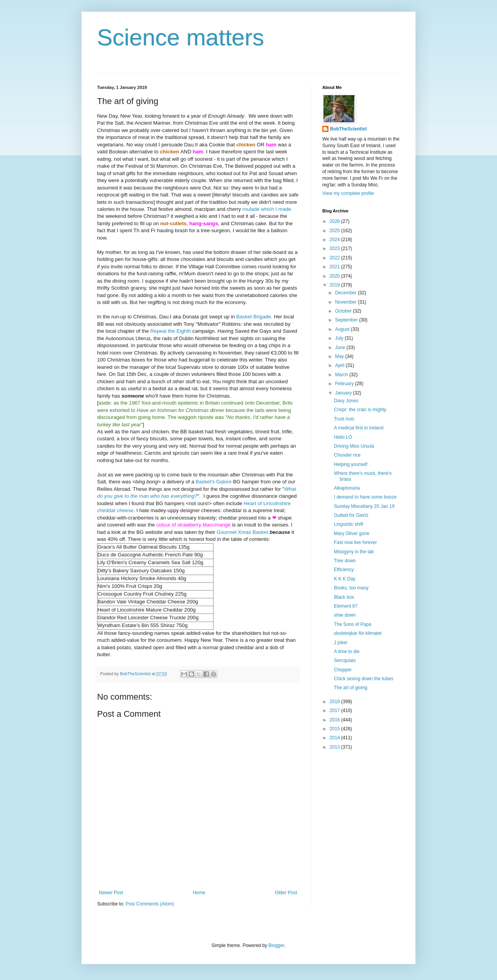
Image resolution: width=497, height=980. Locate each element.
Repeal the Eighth (171, 331)
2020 (335, 276)
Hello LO (343, 437)
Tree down (345, 561)
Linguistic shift (348, 524)
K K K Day (345, 579)
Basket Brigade (253, 317)
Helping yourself (351, 464)
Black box (344, 597)
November (347, 302)
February (345, 384)
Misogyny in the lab (354, 552)
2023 (335, 248)
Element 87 (346, 606)
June (341, 348)
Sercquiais (345, 660)
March (342, 375)
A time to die (347, 652)
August (343, 329)
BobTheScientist (348, 129)
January (344, 393)
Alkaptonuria (347, 488)
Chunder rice (347, 455)
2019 (335, 285)
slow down (345, 615)
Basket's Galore (214, 482)
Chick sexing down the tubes (364, 679)
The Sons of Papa (353, 624)
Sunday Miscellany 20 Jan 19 (364, 506)
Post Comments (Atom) (150, 904)
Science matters (181, 37)
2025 (335, 231)
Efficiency (344, 570)
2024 (335, 240)
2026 (335, 221)
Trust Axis (344, 419)
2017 (335, 711)
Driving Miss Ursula (354, 446)
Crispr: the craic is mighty (360, 410)
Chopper (343, 670)
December (347, 293)
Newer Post (111, 893)
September (347, 320)
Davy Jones (346, 401)
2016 (335, 720)
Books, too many (351, 588)
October (344, 311)
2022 (335, 258)
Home (199, 893)
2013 (335, 747)
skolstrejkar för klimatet (358, 633)
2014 (335, 738)
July (340, 338)
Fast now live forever (355, 542)
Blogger (276, 945)
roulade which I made (267, 209)
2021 (335, 267)
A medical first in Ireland (359, 428)
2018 (335, 702)
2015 (335, 729)
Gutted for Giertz (351, 515)
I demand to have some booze (365, 497)
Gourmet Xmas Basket (242, 532)
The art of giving (351, 688)
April (340, 365)
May (340, 356)
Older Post (286, 893)
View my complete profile (348, 193)
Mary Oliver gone (352, 533)
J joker (341, 643)
